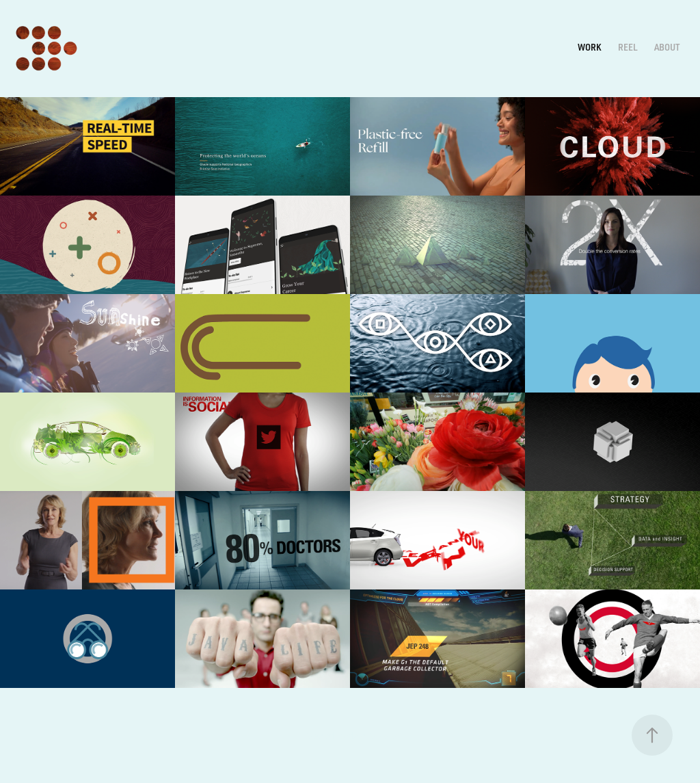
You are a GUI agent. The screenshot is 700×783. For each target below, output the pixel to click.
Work (589, 47)
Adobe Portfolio (370, 735)
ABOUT (667, 47)
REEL (628, 47)
